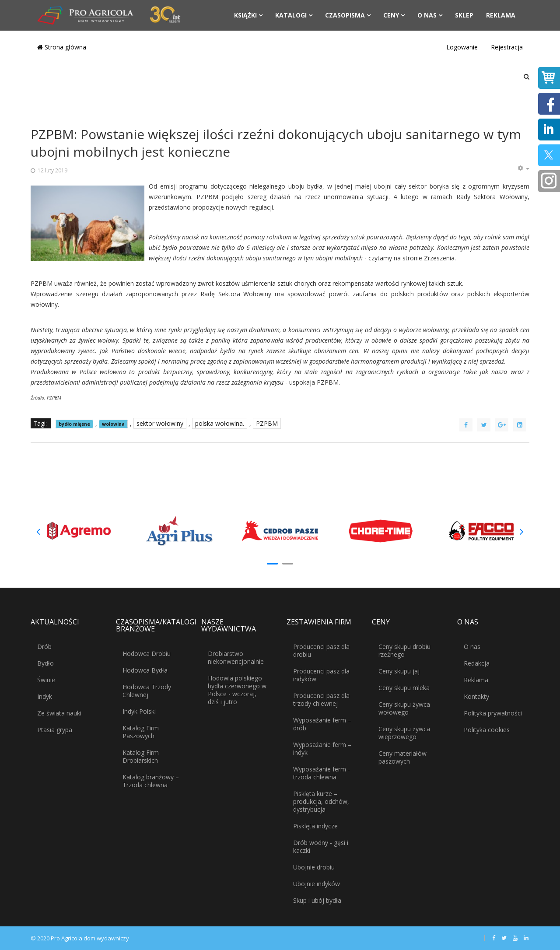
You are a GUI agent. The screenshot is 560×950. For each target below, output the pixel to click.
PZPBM (267, 423)
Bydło (45, 663)
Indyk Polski (139, 711)
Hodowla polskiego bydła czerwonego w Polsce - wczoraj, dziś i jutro (237, 690)
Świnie (46, 680)
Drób (44, 647)
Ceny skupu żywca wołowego (404, 708)
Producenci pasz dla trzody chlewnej (321, 699)
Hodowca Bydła (145, 670)
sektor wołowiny (160, 423)
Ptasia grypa (55, 730)
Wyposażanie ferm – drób (322, 724)
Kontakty (476, 696)
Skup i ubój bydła (317, 900)
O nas (427, 15)
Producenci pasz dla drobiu (321, 650)
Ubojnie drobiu (314, 867)
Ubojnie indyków (317, 884)
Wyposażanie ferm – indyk (322, 748)
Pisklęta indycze (315, 826)
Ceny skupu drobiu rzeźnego (404, 650)
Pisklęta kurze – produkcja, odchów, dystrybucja (321, 801)
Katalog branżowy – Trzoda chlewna (151, 781)
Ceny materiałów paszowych (402, 757)
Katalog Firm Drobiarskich (141, 756)
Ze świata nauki (59, 713)
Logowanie (462, 47)
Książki (245, 15)
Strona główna (62, 47)
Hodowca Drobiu (147, 654)
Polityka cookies (487, 730)
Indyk (45, 696)
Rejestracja (507, 47)
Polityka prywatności (493, 713)
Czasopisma (345, 15)
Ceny (391, 15)
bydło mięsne (74, 424)
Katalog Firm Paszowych (141, 732)
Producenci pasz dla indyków (321, 675)
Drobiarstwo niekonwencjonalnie (236, 657)
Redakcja (477, 663)
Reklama (501, 15)
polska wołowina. (220, 423)
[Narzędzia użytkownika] (523, 168)
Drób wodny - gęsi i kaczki (321, 847)
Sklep (464, 15)
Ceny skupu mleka (404, 688)
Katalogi (291, 15)
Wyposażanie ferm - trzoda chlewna (322, 773)
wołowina (113, 424)
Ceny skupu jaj (399, 671)
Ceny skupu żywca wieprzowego (404, 733)
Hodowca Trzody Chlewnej (147, 691)
